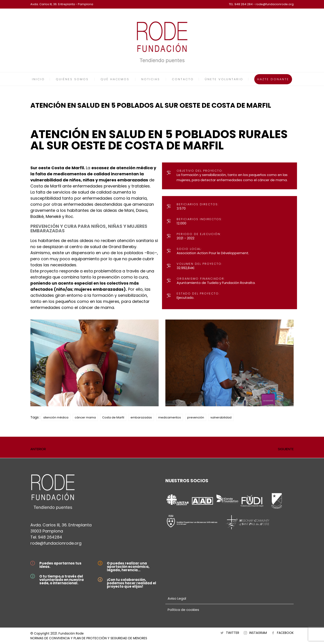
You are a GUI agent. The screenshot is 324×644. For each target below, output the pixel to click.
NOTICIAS (151, 79)
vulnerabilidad (221, 417)
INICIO (38, 79)
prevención (196, 417)
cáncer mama (85, 417)
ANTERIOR (38, 449)
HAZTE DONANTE (273, 79)
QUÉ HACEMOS (115, 79)
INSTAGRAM (258, 633)
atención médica (56, 417)
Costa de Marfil (113, 417)
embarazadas (141, 417)
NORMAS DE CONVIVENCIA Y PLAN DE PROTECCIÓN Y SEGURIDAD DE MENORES (89, 638)
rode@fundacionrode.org (56, 543)
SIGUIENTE (286, 449)
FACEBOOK (285, 633)
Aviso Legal (177, 598)
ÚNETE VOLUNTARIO (224, 79)
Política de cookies (183, 610)
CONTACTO (183, 79)
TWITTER (233, 633)
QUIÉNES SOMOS (72, 79)
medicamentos (170, 417)
